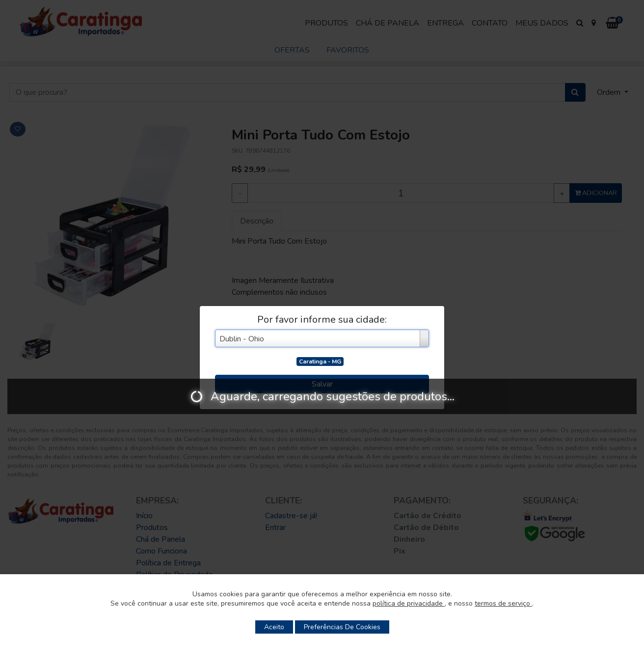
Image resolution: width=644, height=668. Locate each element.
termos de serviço (503, 603)
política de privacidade (409, 603)
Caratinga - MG (320, 362)
